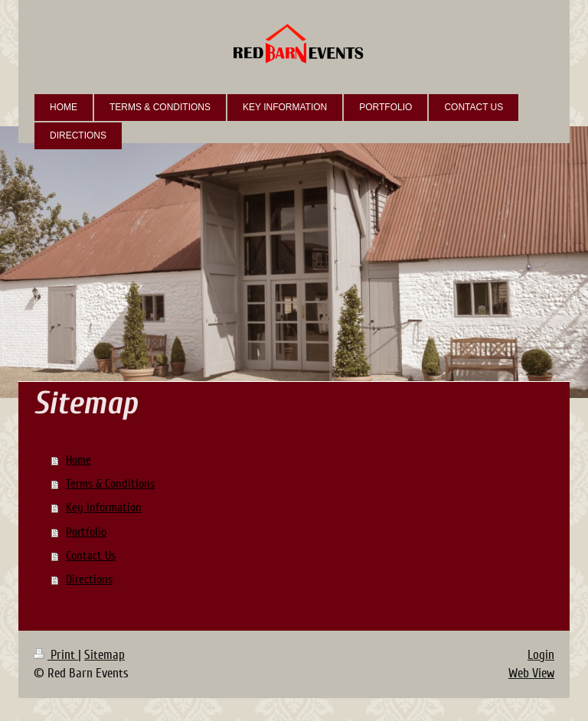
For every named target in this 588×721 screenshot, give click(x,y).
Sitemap (105, 655)
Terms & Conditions (110, 484)
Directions (89, 579)
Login (541, 655)
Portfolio (86, 532)
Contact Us (91, 556)
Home (78, 460)
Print (56, 655)
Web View (531, 673)
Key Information (104, 507)
